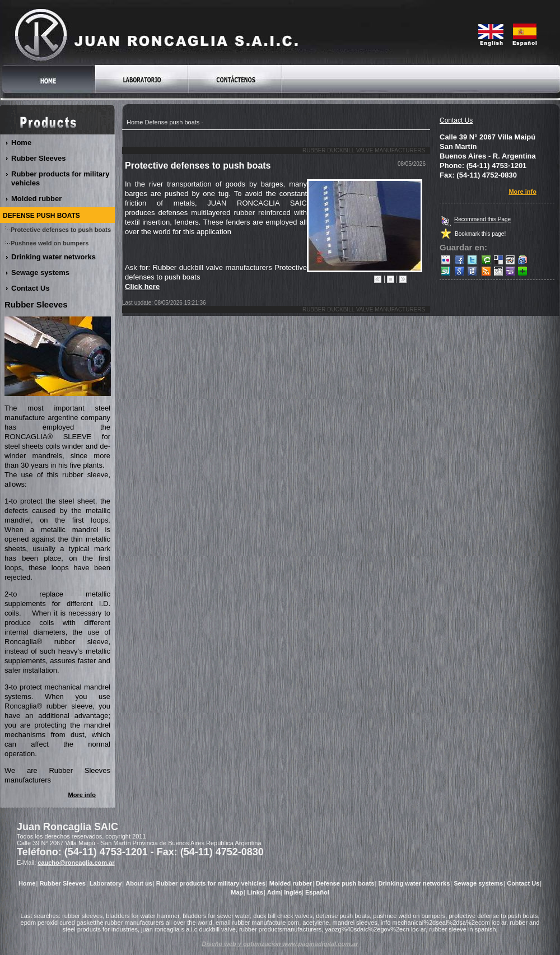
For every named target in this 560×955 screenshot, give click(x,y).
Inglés (293, 892)
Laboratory (106, 883)
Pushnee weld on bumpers (50, 243)
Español (317, 892)
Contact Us (456, 120)
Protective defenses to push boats (61, 230)
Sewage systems (41, 272)
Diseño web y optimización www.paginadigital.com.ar (280, 944)
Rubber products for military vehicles (60, 178)
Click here (142, 286)
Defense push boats (172, 122)
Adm (274, 892)
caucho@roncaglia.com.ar (76, 863)
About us (139, 883)
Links (255, 892)
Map (237, 892)
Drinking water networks (54, 257)
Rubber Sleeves (39, 158)
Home (135, 122)
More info (523, 192)
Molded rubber (37, 199)
